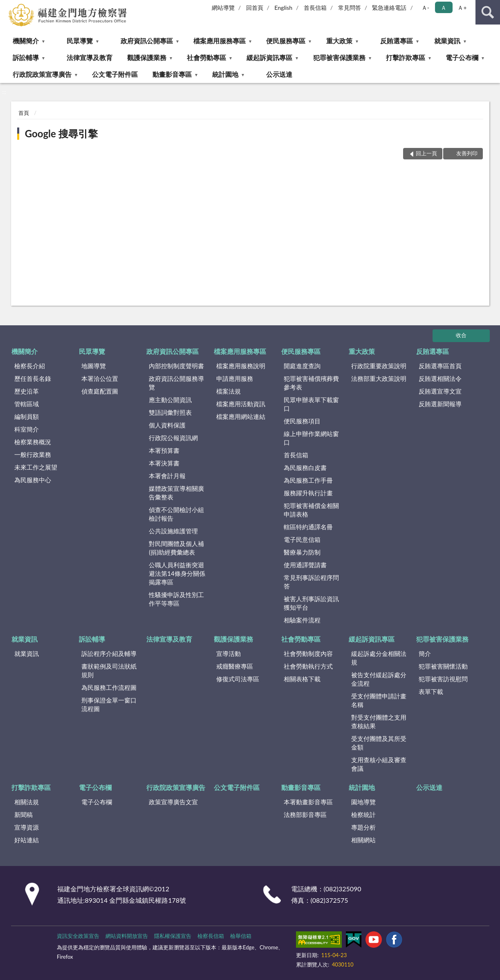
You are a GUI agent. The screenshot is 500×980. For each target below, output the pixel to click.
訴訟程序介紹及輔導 (109, 653)
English (283, 8)
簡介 (425, 653)
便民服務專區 (286, 41)
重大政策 (339, 41)
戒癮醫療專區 (235, 666)
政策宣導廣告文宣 (173, 802)
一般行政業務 (33, 454)
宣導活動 (229, 653)
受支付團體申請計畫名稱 (379, 700)
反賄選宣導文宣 (440, 391)
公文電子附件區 (115, 74)
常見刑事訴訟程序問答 (311, 582)
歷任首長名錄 (33, 378)
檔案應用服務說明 (241, 366)
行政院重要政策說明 (379, 366)
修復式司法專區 (238, 679)
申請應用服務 (235, 378)
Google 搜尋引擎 (61, 133)
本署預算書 (164, 450)
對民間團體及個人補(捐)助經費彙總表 (176, 548)
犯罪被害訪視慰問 (443, 679)
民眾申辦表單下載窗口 (311, 404)
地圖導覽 (94, 366)
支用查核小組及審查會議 (379, 764)
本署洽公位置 (100, 378)
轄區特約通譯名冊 (308, 527)
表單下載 (431, 691)
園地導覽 (363, 802)
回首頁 (255, 8)
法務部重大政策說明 (379, 378)
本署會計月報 (167, 476)
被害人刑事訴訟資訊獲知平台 (311, 603)
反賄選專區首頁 (440, 366)
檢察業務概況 (33, 442)
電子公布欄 (462, 57)
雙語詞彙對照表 (170, 412)
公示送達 (279, 74)
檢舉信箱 (241, 936)
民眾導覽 (80, 41)
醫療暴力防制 (302, 552)
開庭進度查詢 (302, 366)
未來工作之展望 (36, 467)
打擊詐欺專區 (406, 57)
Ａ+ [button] (462, 8)
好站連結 (27, 840)
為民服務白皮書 (305, 468)
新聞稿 (24, 814)
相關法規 (27, 802)
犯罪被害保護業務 (339, 57)
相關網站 (363, 840)
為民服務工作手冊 (308, 480)
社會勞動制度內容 (308, 653)
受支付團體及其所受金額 (379, 743)
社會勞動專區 (206, 57)
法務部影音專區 (305, 814)
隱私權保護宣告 (173, 936)
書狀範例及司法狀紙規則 (109, 670)
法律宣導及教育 (90, 57)
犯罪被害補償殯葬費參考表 (311, 383)
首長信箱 (315, 8)
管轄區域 (27, 404)
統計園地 (225, 74)
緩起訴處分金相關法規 (379, 658)
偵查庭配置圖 (100, 391)
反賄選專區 (397, 41)
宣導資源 (27, 827)
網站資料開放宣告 (127, 936)
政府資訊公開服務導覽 (176, 383)
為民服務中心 (33, 480)
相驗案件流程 (302, 620)
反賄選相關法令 (440, 378)
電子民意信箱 (302, 539)
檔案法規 (229, 391)
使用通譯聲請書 (305, 565)
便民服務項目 (302, 421)
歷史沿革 (27, 391)
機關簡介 (26, 41)
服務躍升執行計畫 (308, 493)
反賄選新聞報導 (440, 404)
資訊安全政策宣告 (78, 936)
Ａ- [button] (425, 8)
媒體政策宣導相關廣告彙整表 (176, 493)
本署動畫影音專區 (308, 802)
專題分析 (363, 827)
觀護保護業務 (147, 57)
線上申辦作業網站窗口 (311, 438)
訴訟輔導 (26, 57)
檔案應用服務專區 (220, 41)
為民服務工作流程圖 (109, 687)
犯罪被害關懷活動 (443, 666)
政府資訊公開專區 (147, 41)
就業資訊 (447, 41)
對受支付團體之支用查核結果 (379, 722)
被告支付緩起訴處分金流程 (379, 679)
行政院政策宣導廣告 (42, 74)
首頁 (24, 113)
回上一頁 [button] (426, 153)
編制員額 (27, 416)
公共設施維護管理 (173, 531)
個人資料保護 (167, 425)
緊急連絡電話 (389, 8)
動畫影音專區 (172, 74)
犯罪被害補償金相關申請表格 (311, 510)
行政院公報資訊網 (173, 438)
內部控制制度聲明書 (176, 366)
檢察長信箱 (211, 936)
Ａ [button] (444, 8)
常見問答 (350, 8)
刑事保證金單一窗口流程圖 (109, 704)
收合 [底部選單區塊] (461, 335)
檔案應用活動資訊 (241, 404)
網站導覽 (223, 8)
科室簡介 (27, 429)
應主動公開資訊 (170, 400)
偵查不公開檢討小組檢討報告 (176, 514)
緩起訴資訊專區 (269, 57)
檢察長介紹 (30, 366)
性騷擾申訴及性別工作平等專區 (176, 599)
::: (7, 6)
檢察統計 (363, 814)
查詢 (488, 12)
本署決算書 (164, 463)
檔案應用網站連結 (241, 416)
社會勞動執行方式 (308, 666)
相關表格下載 (302, 679)
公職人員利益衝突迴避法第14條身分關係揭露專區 (177, 573)
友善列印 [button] (467, 153)
